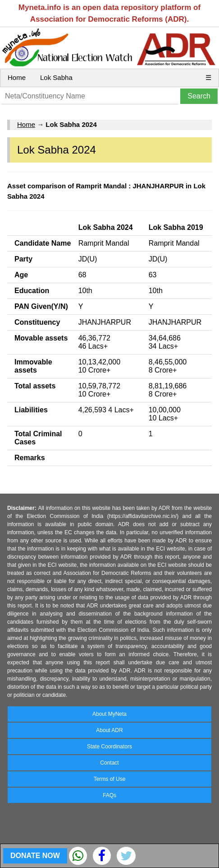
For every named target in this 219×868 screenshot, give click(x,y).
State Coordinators (109, 747)
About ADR (109, 730)
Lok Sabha (56, 77)
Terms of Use (110, 779)
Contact (109, 763)
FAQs (109, 795)
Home (17, 77)
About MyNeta (109, 714)
